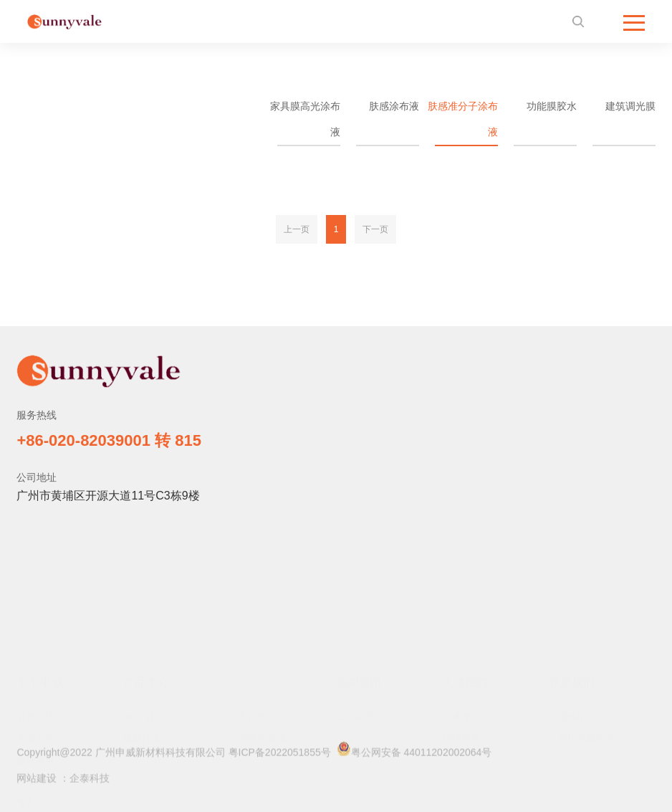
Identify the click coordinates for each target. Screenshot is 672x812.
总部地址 (567, 645)
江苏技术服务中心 (586, 667)
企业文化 (36, 667)
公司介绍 (36, 645)
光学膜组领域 (257, 667)
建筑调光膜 (630, 106)
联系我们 (572, 611)
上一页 (297, 229)
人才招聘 (466, 611)
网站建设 (37, 783)
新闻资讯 (359, 611)
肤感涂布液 (394, 106)
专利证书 (36, 731)
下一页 (375, 229)
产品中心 (146, 611)
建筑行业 (142, 667)
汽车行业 (248, 645)
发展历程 (36, 710)
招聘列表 (461, 667)
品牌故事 (36, 688)
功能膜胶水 (552, 106)
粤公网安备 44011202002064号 (414, 754)
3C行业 (139, 645)
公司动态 (355, 645)
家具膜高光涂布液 (305, 119)
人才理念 (461, 645)
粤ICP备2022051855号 (280, 757)
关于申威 (40, 611)
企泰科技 (90, 783)
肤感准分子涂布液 (463, 119)
